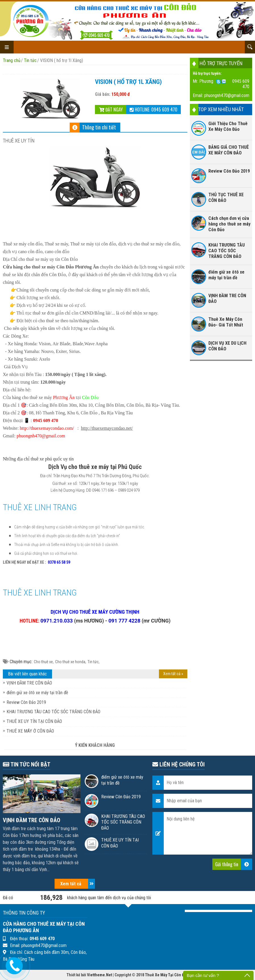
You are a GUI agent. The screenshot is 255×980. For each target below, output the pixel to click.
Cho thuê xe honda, (71, 662)
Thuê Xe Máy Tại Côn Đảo (167, 975)
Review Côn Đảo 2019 (26, 702)
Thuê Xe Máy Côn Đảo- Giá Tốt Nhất (226, 322)
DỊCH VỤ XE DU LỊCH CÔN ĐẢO (227, 346)
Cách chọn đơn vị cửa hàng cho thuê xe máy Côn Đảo (229, 224)
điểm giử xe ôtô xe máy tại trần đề (37, 693)
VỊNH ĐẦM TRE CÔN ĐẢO (29, 683)
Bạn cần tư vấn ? (203, 975)
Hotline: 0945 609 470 (154, 109)
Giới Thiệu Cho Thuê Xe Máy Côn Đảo (228, 126)
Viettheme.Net (99, 975)
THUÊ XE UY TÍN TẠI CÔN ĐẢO (34, 721)
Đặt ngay (111, 109)
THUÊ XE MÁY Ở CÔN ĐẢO (30, 731)
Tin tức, (94, 662)
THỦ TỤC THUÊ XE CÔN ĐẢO (226, 198)
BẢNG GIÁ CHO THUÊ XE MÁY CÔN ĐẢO (229, 150)
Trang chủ (12, 60)
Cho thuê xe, (44, 662)
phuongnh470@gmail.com (227, 95)
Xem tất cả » (173, 674)
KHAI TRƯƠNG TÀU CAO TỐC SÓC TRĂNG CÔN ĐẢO (53, 712)
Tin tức (30, 60)
